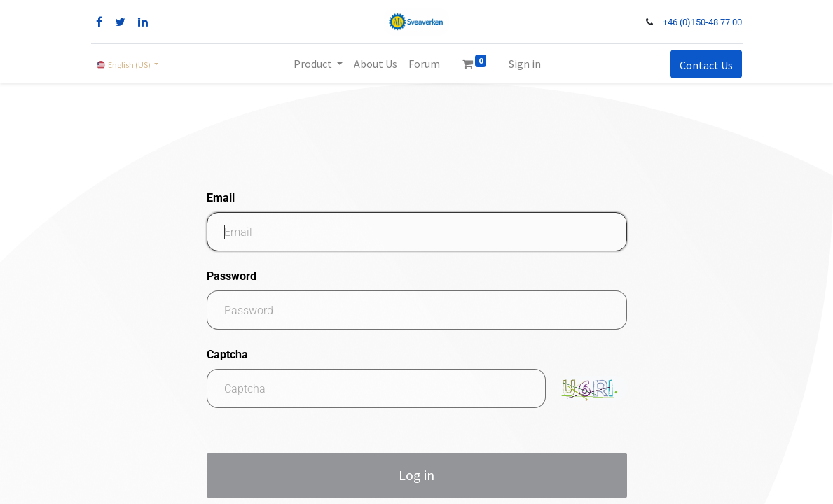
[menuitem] (376, 64)
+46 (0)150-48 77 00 (702, 22)
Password (232, 276)
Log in (416, 475)
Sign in (525, 64)
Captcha (227, 355)
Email (221, 198)
